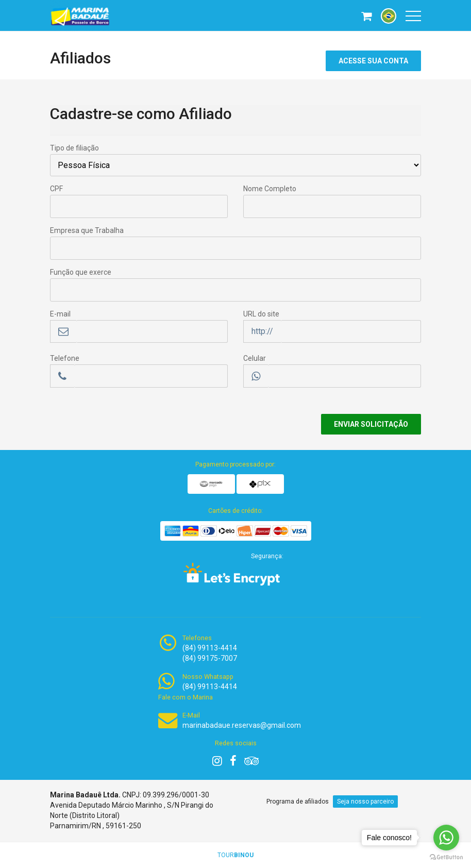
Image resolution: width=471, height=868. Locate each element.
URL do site (261, 314)
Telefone (65, 358)
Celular (255, 358)
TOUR (235, 855)
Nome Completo (270, 189)
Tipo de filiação (74, 148)
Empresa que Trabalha (87, 230)
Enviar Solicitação (371, 424)
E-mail (60, 314)
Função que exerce (81, 272)
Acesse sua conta (373, 61)
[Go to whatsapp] (446, 838)
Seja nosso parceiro (365, 802)
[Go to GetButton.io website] (446, 857)
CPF (56, 189)
